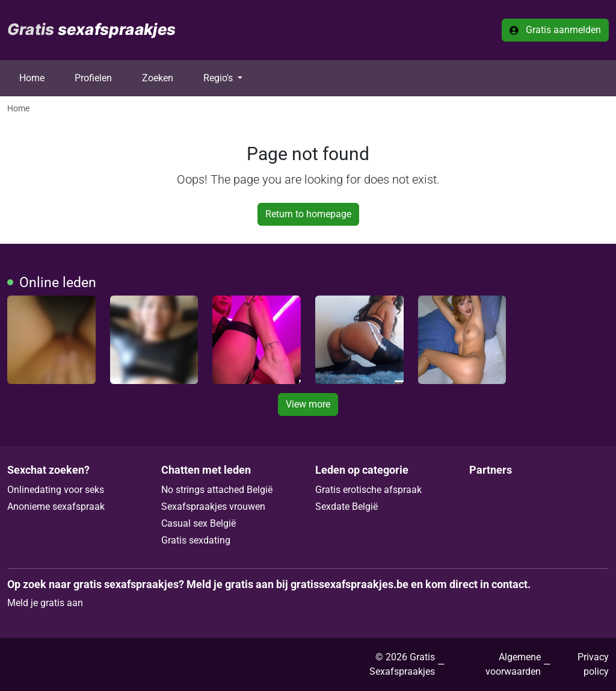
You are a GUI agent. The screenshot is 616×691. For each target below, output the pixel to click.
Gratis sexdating (196, 540)
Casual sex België (199, 523)
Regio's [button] (219, 78)
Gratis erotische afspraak (368, 490)
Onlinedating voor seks (56, 490)
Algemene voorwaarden (513, 664)
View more (308, 404)
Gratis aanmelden (555, 30)
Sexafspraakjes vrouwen (213, 507)
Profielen (93, 78)
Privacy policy (593, 664)
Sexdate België (346, 507)
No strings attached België (217, 490)
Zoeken (158, 78)
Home (32, 78)
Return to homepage (308, 214)
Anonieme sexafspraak (56, 507)
